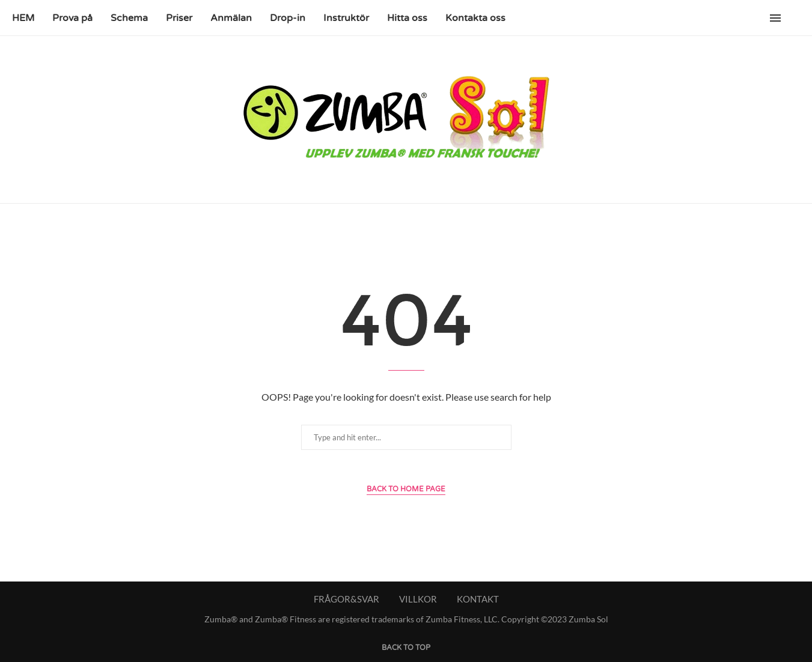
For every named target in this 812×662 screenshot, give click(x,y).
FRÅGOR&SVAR (346, 599)
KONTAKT (478, 599)
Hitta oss (407, 18)
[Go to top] (406, 646)
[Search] (794, 18)
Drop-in (288, 18)
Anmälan (231, 18)
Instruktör (346, 18)
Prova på (72, 18)
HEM (23, 18)
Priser (179, 18)
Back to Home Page (406, 489)
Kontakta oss (475, 18)
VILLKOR (418, 599)
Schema (129, 18)
